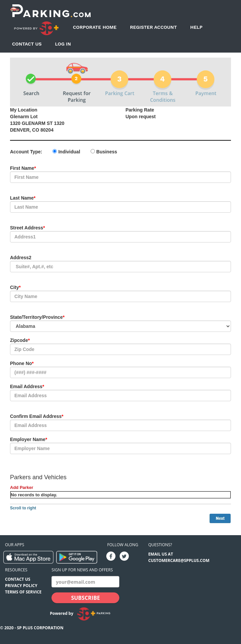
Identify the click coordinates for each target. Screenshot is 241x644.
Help (196, 27)
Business (107, 152)
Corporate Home (95, 27)
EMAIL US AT (160, 554)
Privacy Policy (21, 586)
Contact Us (27, 44)
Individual (69, 152)
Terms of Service (23, 592)
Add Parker (22, 487)
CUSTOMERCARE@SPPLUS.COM (179, 560)
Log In (63, 44)
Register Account (153, 27)
